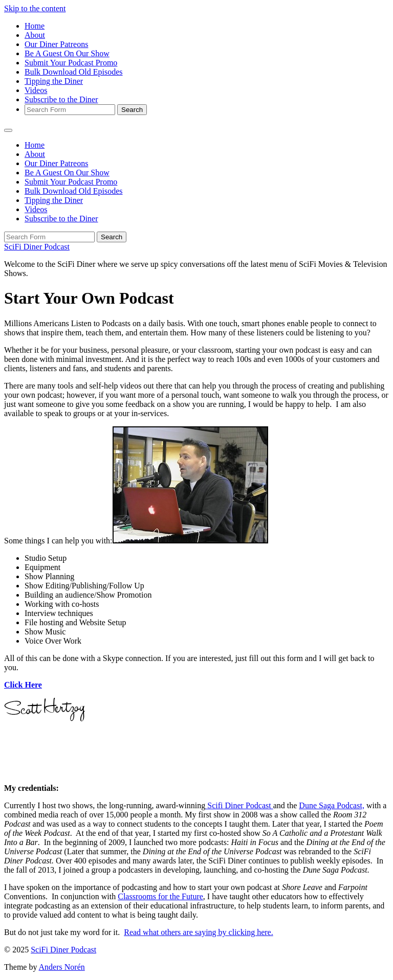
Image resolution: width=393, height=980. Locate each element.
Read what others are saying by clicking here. (198, 932)
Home (35, 26)
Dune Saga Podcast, (332, 805)
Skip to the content (35, 8)
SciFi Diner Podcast (37, 247)
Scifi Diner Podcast (239, 805)
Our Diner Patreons (56, 44)
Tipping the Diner (54, 81)
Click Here (23, 685)
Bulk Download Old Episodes (74, 72)
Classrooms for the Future (160, 896)
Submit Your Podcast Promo (71, 63)
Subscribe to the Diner (61, 99)
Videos (36, 90)
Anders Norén (62, 967)
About (35, 35)
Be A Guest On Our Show (67, 53)
